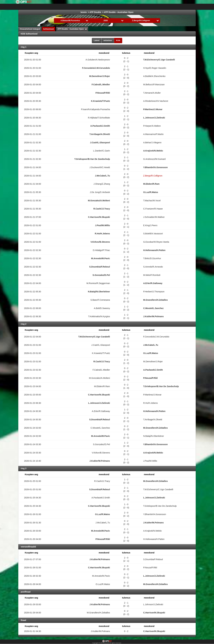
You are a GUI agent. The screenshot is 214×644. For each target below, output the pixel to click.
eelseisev (108, 40)
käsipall (137, 7)
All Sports (186, 7)
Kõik (118, 40)
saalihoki (162, 7)
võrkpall (149, 7)
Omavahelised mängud (30, 29)
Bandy (174, 7)
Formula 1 (124, 7)
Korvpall (111, 7)
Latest (97, 40)
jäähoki (99, 7)
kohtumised (48, 29)
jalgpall (87, 7)
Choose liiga (69, 7)
